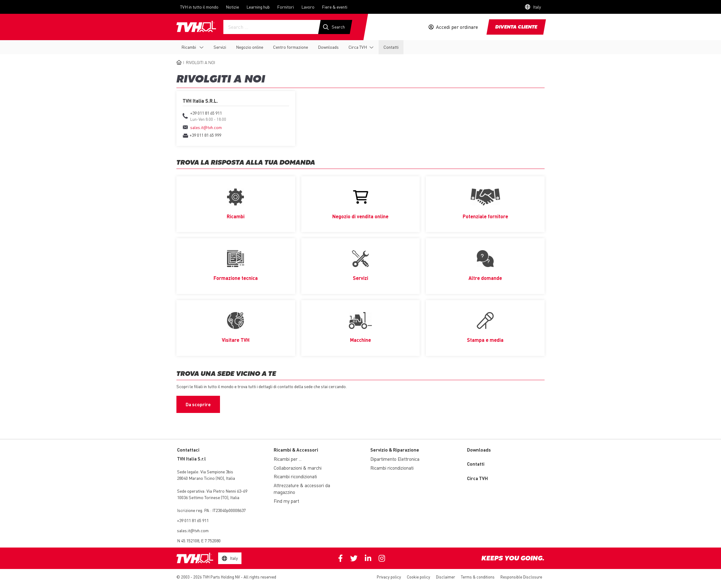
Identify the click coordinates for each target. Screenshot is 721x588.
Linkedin (368, 559)
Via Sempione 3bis (217, 472)
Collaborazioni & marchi (298, 468)
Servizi (220, 47)
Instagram (382, 559)
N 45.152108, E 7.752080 (199, 541)
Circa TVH (358, 47)
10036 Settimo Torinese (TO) (203, 498)
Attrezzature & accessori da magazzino (302, 489)
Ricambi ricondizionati (295, 477)
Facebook (340, 559)
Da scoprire (198, 405)
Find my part (286, 502)
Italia (230, 479)
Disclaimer (445, 577)
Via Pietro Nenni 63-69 (212, 492)
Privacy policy (389, 577)
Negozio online (250, 47)
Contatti (391, 47)
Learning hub (258, 7)
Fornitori (285, 7)
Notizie (232, 7)
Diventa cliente (516, 27)
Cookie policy (418, 577)
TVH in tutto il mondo (199, 7)
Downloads (328, 47)
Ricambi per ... (288, 460)
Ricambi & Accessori (296, 450)
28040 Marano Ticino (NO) (200, 479)
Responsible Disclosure (521, 577)
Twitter (354, 559)
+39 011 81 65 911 (193, 521)
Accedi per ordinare (457, 27)
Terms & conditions (478, 577)
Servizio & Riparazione (395, 450)
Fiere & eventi (335, 7)
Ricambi (189, 47)
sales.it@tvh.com (193, 531)
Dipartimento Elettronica (395, 460)
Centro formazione (291, 47)
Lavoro (308, 7)
